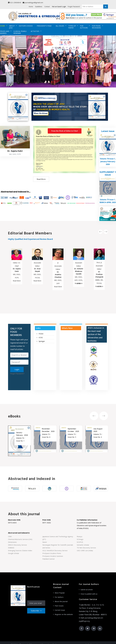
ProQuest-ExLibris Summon (53, 556)
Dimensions (12, 542)
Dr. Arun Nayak (37, 270)
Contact (47, 7)
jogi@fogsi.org (84, 621)
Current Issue (60, 610)
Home (31, 7)
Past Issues (59, 606)
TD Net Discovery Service (86, 548)
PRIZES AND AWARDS (5, 32)
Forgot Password (74, 7)
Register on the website (64, 614)
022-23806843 (15, 2)
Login (17, 369)
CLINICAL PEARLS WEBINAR (20, 32)
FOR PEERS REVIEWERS (96, 27)
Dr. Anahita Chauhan (58, 275)
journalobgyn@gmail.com (33, 2)
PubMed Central (48, 559)
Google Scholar (14, 553)
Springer (42, 341)
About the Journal (61, 601)
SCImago (80, 539)
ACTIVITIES (35, 31)
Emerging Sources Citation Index (20, 550)
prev (7, 61)
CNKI (10, 536)
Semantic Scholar (83, 545)
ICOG (41, 337)
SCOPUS (80, 542)
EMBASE (11, 548)
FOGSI (41, 334)
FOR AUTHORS (84, 27)
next (109, 61)
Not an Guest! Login (59, 7)
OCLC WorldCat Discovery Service (55, 550)
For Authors (59, 597)
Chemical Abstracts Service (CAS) (20, 539)
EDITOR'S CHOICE (26, 26)
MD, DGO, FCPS (15, 154)
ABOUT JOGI (12, 27)
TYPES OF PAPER (72, 27)
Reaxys (80, 536)
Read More (41, 179)
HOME (2, 26)
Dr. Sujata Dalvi (17, 270)
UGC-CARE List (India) (85, 550)
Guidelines (39, 7)
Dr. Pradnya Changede (99, 274)
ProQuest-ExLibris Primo (52, 553)
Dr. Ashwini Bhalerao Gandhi (79, 271)
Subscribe (36, 611)
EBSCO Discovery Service (17, 545)
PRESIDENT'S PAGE (44, 26)
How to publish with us (89, 594)
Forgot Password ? (17, 374)
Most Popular (60, 593)
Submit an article (87, 590)
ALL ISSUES (60, 26)
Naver (45, 542)
